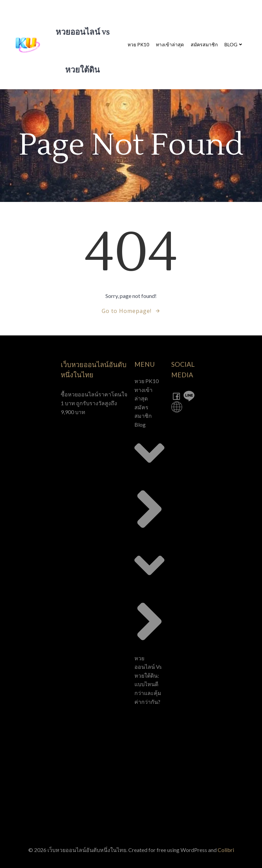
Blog (234, 44)
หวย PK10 (138, 44)
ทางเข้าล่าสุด (170, 44)
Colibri (226, 850)
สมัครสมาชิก (204, 44)
